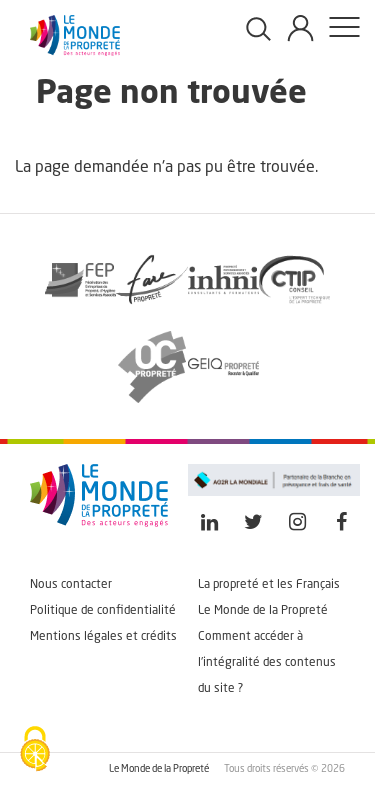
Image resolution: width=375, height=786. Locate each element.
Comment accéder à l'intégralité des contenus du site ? (267, 663)
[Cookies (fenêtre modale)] (35, 751)
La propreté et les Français (269, 585)
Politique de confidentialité (103, 611)
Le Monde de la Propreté (263, 611)
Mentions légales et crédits (103, 637)
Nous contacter (71, 585)
